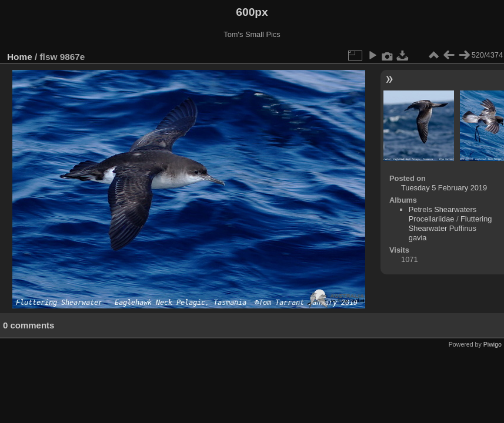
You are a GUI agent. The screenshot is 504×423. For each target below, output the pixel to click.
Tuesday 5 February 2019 (444, 188)
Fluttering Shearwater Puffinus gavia (450, 228)
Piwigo (493, 344)
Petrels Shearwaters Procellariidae (443, 214)
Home (20, 57)
